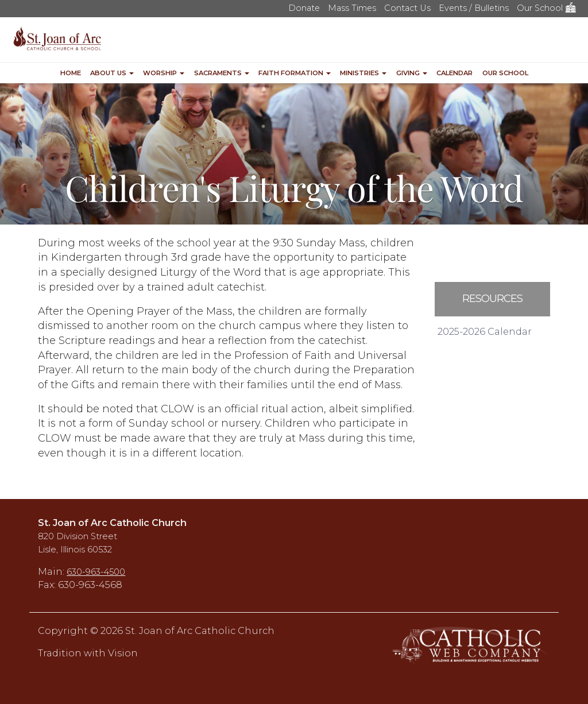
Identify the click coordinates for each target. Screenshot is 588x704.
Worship (164, 73)
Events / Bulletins (474, 8)
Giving (412, 73)
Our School (547, 8)
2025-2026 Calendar (485, 331)
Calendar (454, 73)
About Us (112, 73)
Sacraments (222, 73)
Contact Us (407, 8)
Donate (304, 8)
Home (71, 73)
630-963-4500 (96, 572)
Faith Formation (295, 73)
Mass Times (352, 8)
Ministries (363, 73)
